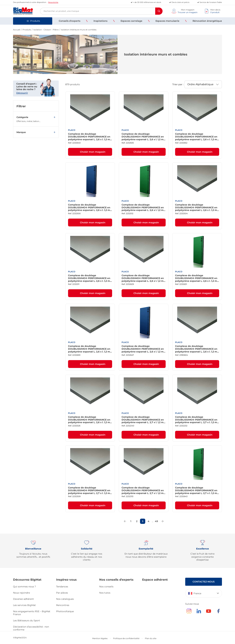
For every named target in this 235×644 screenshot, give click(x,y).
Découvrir (22, 93)
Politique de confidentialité (126, 638)
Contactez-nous (204, 582)
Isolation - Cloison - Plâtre (46, 30)
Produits (27, 30)
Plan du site (151, 638)
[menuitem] (70, 21)
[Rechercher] (159, 11)
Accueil (17, 30)
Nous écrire (53, 2)
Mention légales (100, 638)
